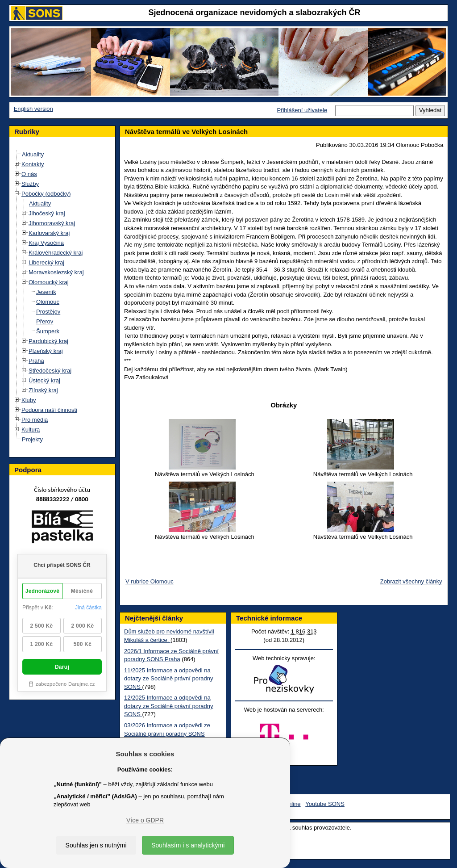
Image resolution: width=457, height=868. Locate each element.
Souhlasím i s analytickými (188, 845)
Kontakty (33, 164)
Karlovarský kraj (49, 233)
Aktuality (33, 154)
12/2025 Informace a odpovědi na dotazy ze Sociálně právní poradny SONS (168, 706)
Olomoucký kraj (49, 282)
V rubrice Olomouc (150, 581)
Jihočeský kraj (47, 213)
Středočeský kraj (50, 371)
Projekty (32, 439)
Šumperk (48, 331)
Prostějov (48, 312)
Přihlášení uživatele (302, 110)
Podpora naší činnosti (49, 410)
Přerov (45, 321)
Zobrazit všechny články (411, 581)
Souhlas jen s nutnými (96, 845)
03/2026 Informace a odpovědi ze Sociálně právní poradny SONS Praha (167, 734)
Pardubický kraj (48, 341)
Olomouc (48, 302)
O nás (29, 174)
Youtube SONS (325, 804)
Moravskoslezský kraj (56, 272)
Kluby (29, 400)
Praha (36, 361)
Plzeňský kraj (46, 351)
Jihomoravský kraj (52, 223)
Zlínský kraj (43, 390)
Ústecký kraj (44, 380)
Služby (30, 184)
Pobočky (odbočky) (46, 194)
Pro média (35, 420)
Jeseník (46, 292)
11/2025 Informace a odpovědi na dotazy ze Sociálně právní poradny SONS (168, 679)
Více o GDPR (145, 820)
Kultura (31, 430)
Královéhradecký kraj (56, 253)
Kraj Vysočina (46, 243)
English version (33, 109)
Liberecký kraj (46, 262)
